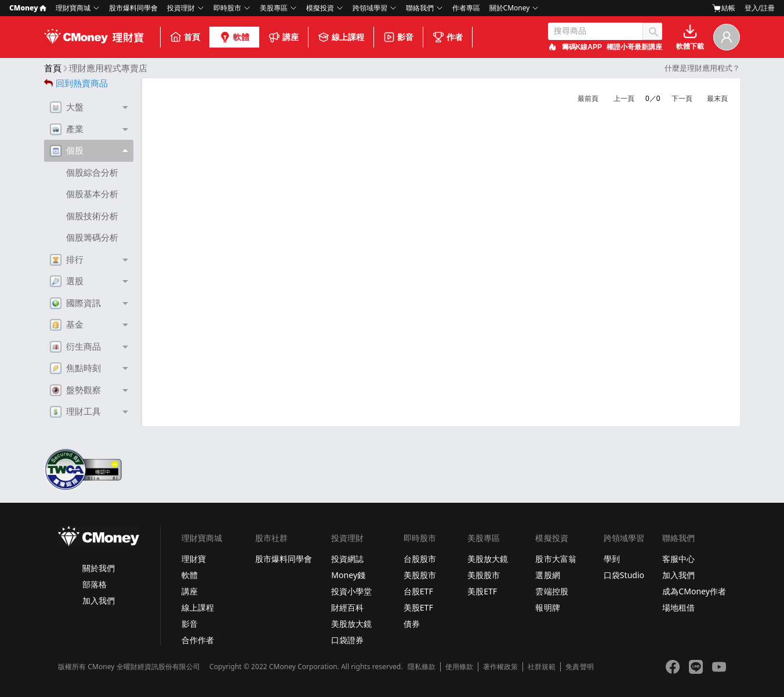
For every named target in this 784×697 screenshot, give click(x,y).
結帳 (724, 8)
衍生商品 (75, 347)
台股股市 (420, 559)
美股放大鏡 (351, 624)
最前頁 (588, 99)
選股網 (547, 575)
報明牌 (547, 607)
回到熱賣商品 (76, 83)
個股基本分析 (92, 194)
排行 (67, 260)
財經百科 (347, 607)
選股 (67, 281)
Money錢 (348, 575)
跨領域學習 (370, 8)
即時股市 (227, 8)
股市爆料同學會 (133, 8)
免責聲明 (579, 667)
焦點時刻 (75, 368)
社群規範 (542, 667)
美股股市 (420, 575)
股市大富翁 (556, 559)
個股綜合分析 (92, 173)
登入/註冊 (760, 8)
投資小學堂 (351, 591)
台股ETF (418, 591)
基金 (67, 325)
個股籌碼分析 (92, 237)
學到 (612, 559)
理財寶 (194, 559)
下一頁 (682, 99)
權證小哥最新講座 (634, 47)
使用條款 (459, 667)
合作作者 (198, 640)
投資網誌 (347, 559)
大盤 (67, 107)
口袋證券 (347, 640)
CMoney (28, 8)
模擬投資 (320, 8)
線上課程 (341, 37)
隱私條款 (422, 667)
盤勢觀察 (75, 390)
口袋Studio (624, 575)
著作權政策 (500, 667)
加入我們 (99, 600)
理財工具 (75, 412)
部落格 (95, 584)
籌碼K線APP (582, 47)
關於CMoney (510, 8)
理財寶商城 (73, 8)
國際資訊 (75, 303)
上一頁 (624, 99)
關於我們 (99, 568)
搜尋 (652, 31)
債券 (412, 624)
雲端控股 (551, 591)
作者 (448, 37)
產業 (67, 129)
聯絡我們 (420, 8)
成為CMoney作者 (694, 591)
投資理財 (181, 8)
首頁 (185, 37)
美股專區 (274, 8)
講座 (284, 37)
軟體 (234, 37)
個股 (67, 151)
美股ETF (418, 607)
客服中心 (678, 559)
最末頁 (717, 99)
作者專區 (466, 8)
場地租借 (678, 607)
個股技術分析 (92, 216)
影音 (398, 37)
